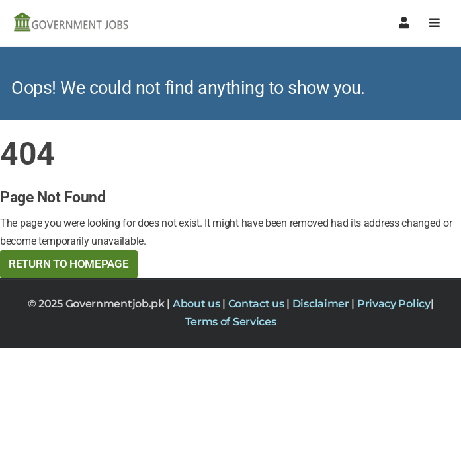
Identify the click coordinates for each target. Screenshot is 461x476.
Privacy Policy (394, 304)
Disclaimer (322, 304)
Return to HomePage (69, 264)
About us (197, 304)
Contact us (258, 304)
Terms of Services (231, 322)
